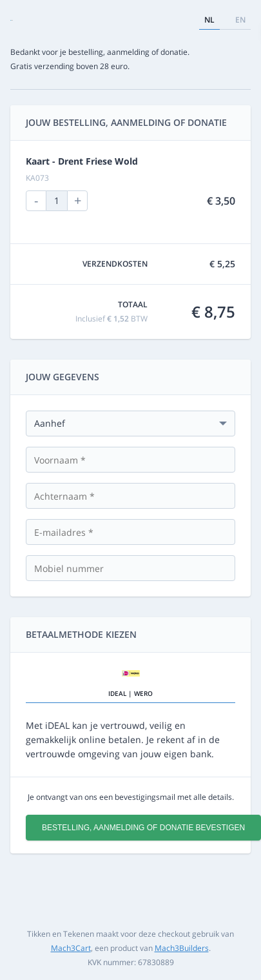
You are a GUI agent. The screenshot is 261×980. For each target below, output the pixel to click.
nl (209, 20)
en (240, 20)
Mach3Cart (71, 948)
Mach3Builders (182, 948)
